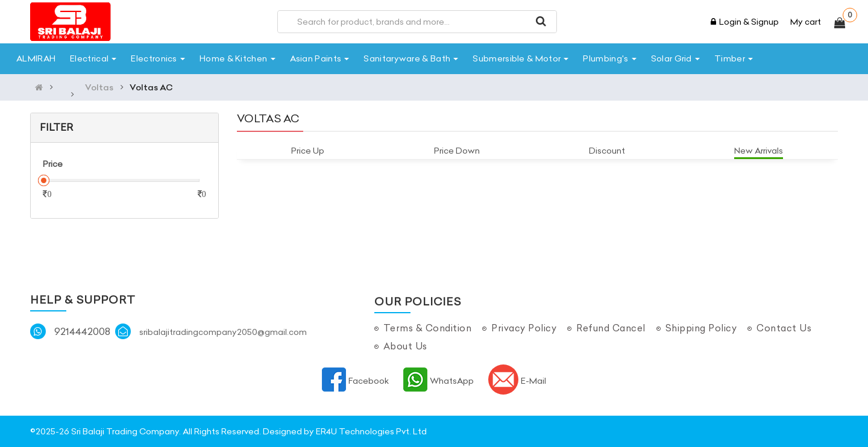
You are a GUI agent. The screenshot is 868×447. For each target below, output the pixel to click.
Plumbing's (609, 58)
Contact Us (784, 328)
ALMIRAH (36, 58)
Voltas (99, 87)
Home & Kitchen (237, 58)
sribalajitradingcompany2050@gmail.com (223, 332)
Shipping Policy (701, 328)
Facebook (355, 380)
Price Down (457, 151)
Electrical (93, 58)
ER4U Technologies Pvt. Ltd (371, 431)
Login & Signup (745, 22)
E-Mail (517, 380)
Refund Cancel (611, 328)
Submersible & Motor (520, 58)
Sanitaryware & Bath (411, 58)
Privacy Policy (524, 328)
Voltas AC (151, 87)
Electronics (158, 58)
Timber (734, 58)
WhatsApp (439, 380)
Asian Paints (320, 58)
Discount (607, 151)
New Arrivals (759, 151)
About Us (405, 346)
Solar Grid (675, 58)
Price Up (308, 151)
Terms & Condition (428, 328)
